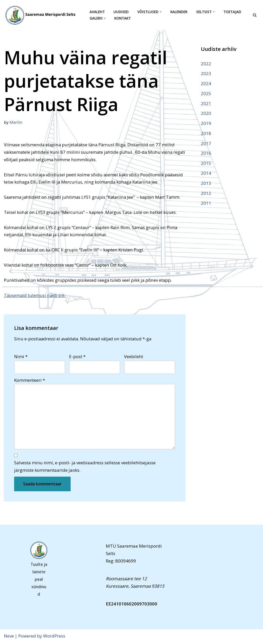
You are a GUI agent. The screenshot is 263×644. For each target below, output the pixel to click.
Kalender (179, 12)
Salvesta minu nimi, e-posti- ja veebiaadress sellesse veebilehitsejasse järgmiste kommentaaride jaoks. (85, 467)
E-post (77, 357)
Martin (16, 122)
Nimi (21, 357)
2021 (206, 103)
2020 (206, 114)
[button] (161, 12)
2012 (206, 193)
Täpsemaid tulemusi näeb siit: (35, 296)
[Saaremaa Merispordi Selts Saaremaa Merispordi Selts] (42, 15)
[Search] (255, 15)
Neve (9, 637)
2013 (206, 183)
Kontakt (123, 18)
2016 (206, 154)
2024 (206, 83)
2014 (206, 173)
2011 (206, 203)
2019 (206, 124)
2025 (206, 93)
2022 (206, 64)
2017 (206, 144)
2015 (206, 164)
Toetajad (232, 12)
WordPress (54, 637)
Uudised (121, 12)
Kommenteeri (30, 381)
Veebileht (134, 357)
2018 (206, 134)
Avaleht (97, 12)
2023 (206, 73)
